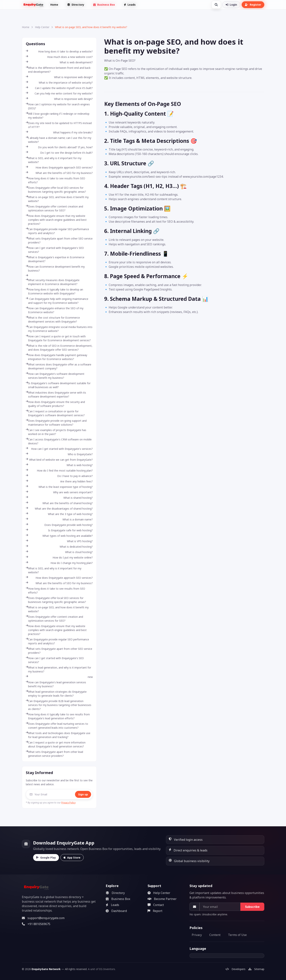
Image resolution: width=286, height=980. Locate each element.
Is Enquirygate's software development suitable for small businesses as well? (58, 385)
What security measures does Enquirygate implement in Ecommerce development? (53, 282)
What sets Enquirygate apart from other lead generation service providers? (54, 754)
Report (155, 911)
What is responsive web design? (59, 77)
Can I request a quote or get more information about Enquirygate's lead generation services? (56, 744)
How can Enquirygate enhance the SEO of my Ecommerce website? (55, 310)
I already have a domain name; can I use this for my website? (59, 140)
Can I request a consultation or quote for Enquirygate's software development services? (55, 413)
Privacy (197, 935)
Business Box (104, 5)
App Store (72, 858)
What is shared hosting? (59, 498)
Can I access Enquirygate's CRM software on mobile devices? (59, 441)
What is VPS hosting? (59, 541)
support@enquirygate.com (43, 918)
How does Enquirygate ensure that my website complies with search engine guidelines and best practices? (56, 220)
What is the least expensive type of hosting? (59, 487)
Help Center (42, 27)
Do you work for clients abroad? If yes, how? (59, 147)
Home (54, 5)
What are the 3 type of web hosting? (59, 514)
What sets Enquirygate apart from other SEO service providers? (59, 651)
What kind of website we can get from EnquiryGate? (59, 460)
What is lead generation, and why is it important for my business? (58, 669)
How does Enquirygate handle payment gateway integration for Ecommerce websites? (56, 357)
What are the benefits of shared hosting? (59, 503)
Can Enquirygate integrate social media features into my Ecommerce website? (59, 329)
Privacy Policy (68, 803)
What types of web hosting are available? (59, 536)
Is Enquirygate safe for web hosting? (59, 530)
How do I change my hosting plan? (59, 563)
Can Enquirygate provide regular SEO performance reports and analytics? (57, 231)
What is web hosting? (59, 465)
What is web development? (59, 62)
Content (215, 935)
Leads (130, 5)
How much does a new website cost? (59, 57)
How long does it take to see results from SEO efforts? (55, 180)
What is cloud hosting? (59, 552)
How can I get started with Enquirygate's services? (59, 449)
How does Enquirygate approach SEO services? (59, 167)
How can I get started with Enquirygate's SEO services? (55, 250)
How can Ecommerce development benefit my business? (55, 269)
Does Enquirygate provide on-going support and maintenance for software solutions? (56, 423)
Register (253, 5)
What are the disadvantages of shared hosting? (59, 509)
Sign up (83, 794)
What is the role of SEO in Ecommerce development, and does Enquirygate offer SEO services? (59, 348)
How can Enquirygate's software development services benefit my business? (55, 376)
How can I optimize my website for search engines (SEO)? (58, 106)
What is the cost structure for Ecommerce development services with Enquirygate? (53, 320)
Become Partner (162, 899)
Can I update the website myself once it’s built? (59, 88)
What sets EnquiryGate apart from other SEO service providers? (59, 240)
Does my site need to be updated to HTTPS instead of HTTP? (59, 125)
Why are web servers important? (59, 492)
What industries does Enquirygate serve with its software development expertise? (56, 395)
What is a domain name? (59, 519)
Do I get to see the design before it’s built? (59, 153)
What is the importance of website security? (59, 83)
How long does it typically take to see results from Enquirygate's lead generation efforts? (58, 716)
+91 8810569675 (36, 924)
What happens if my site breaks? (59, 132)
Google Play (46, 858)
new (59, 677)
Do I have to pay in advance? (59, 476)
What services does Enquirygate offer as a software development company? (59, 366)
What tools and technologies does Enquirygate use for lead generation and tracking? (58, 735)
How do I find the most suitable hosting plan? (59, 471)
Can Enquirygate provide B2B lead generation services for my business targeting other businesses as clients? (59, 705)
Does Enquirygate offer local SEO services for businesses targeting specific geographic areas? (56, 190)
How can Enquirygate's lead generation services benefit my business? (56, 684)
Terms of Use (237, 935)
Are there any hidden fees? (59, 481)
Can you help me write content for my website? (59, 93)
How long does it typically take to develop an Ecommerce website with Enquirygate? (54, 291)
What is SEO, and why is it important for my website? (54, 160)
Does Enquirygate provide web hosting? (59, 525)
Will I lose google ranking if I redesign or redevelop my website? (58, 116)
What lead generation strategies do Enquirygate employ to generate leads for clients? (56, 694)
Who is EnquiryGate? (59, 454)
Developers (235, 969)
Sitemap (256, 969)
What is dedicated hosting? (59, 547)
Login (231, 5)
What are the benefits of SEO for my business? (59, 173)
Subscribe (252, 907)
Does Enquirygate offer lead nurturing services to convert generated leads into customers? (57, 726)
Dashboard (116, 911)
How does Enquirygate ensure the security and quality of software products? (55, 404)
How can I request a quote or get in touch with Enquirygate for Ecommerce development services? (58, 338)
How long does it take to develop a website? (59, 51)
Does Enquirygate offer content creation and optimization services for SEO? (54, 208)
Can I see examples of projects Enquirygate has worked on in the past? (56, 432)
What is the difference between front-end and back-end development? (59, 70)
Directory (76, 5)
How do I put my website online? (59, 557)
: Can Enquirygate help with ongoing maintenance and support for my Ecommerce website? (57, 301)
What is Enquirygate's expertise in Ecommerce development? (55, 259)
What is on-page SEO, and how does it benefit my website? (57, 199)
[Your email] (220, 907)
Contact (156, 905)
